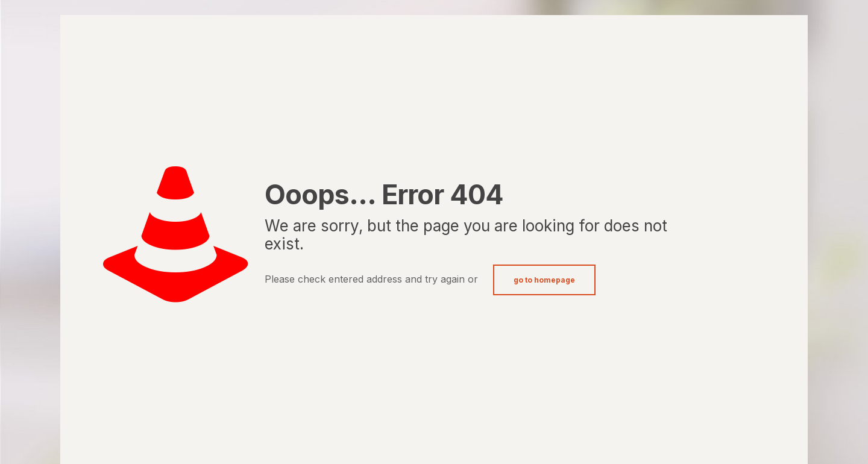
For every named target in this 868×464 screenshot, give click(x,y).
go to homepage (544, 280)
